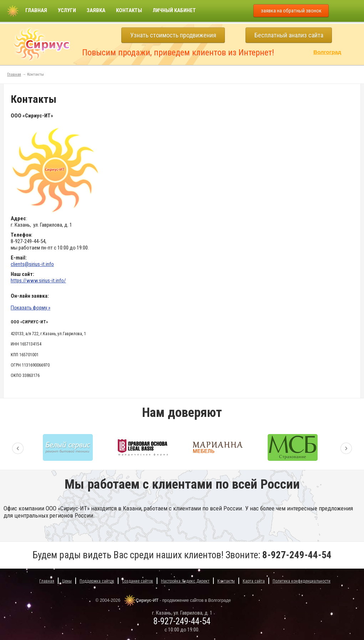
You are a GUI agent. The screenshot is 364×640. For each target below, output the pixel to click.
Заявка (96, 10)
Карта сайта (254, 581)
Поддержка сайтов (97, 581)
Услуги (67, 10)
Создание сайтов (138, 581)
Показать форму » (31, 308)
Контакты (129, 10)
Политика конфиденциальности (302, 581)
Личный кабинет (174, 10)
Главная (36, 10)
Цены (67, 581)
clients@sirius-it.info (32, 264)
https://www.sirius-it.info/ (38, 281)
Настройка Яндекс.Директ (185, 581)
